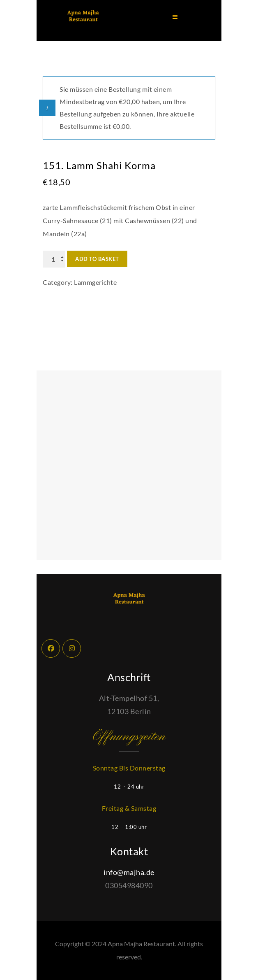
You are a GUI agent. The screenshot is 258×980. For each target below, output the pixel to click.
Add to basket (97, 259)
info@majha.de (129, 872)
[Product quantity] (54, 259)
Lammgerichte (95, 282)
